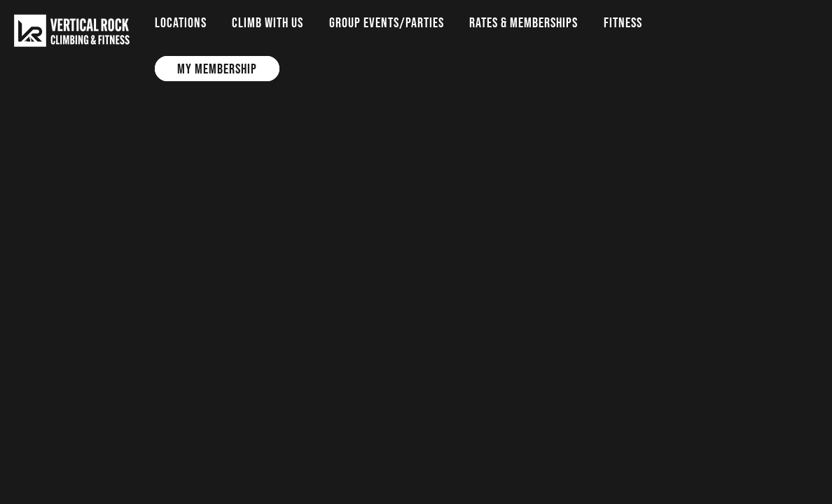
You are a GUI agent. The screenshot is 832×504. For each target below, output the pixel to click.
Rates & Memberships (524, 22)
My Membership (217, 69)
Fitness (623, 22)
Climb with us (268, 22)
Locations (181, 22)
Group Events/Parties (387, 22)
